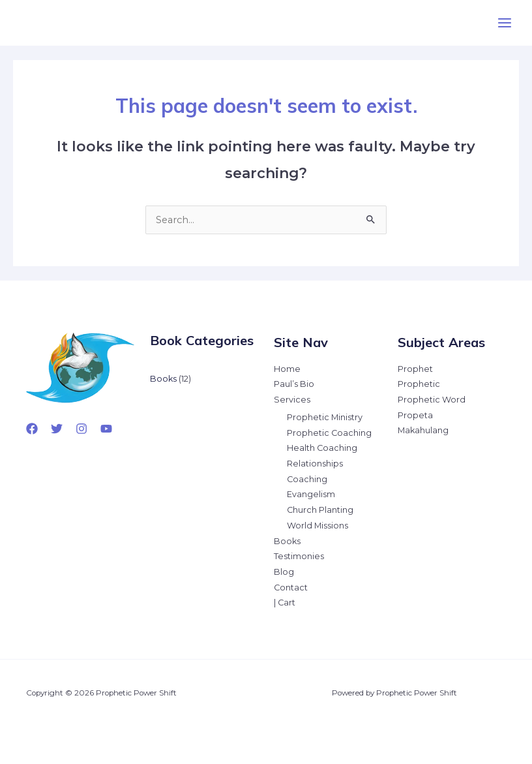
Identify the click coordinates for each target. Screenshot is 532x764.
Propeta (415, 415)
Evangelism (311, 494)
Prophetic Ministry (325, 417)
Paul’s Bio (294, 384)
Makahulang (423, 430)
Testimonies (299, 556)
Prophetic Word (432, 400)
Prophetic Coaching (329, 433)
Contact (291, 588)
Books (287, 541)
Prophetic (419, 384)
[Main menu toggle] (505, 23)
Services (292, 400)
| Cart (285, 603)
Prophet (415, 369)
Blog (284, 572)
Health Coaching (322, 448)
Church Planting (320, 510)
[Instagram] (81, 429)
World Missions (318, 526)
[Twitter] (57, 429)
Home (287, 369)
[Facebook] (32, 429)
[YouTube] (106, 429)
